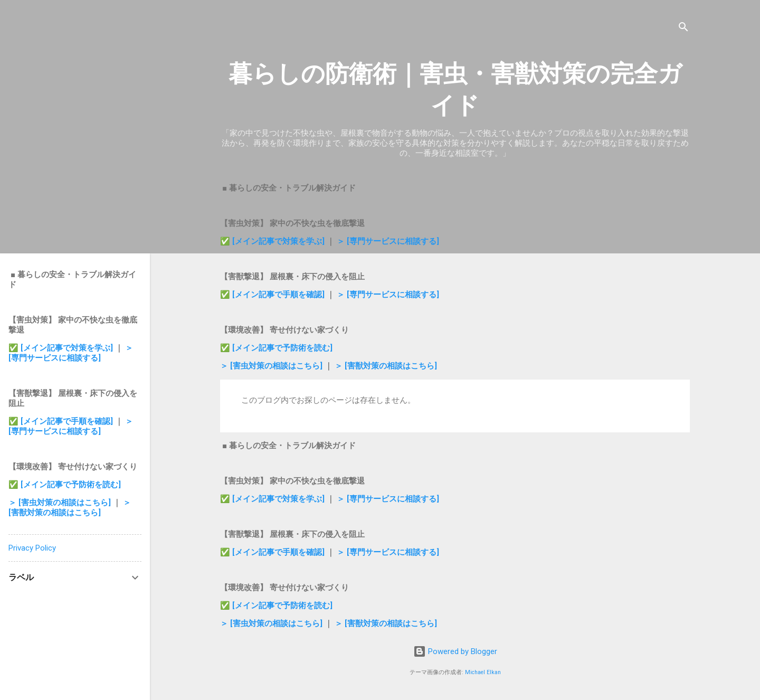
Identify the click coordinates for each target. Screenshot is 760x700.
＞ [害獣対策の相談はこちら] (386, 366)
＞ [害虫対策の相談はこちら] (272, 366)
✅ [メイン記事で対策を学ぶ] (273, 241)
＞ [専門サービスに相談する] (388, 241)
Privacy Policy (32, 548)
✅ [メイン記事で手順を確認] (273, 295)
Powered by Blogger (455, 651)
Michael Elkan (483, 672)
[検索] (683, 29)
